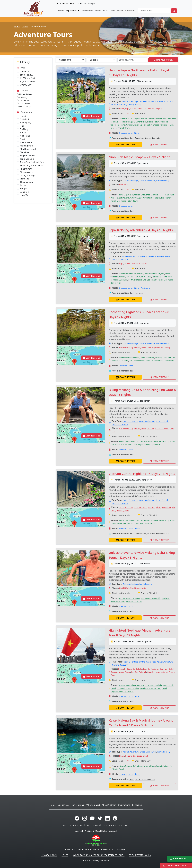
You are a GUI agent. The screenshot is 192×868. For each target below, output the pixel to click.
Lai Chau (147, 109)
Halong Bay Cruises (151, 125)
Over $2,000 (26, 85)
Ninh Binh (25, 119)
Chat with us (178, 859)
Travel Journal (117, 11)
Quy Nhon (166, 507)
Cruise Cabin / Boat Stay (145, 779)
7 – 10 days (23, 100)
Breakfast (123, 133)
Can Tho (150, 428)
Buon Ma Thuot (140, 507)
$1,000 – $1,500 (27, 78)
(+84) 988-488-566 (65, 4)
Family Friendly (135, 105)
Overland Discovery (120, 259)
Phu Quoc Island (28, 149)
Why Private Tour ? (140, 855)
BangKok (24, 192)
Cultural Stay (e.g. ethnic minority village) (152, 534)
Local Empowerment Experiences (160, 361)
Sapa (127, 109)
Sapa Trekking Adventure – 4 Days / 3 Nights (141, 230)
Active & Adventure (165, 101)
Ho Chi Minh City (126, 347)
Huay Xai (24, 195)
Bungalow (139, 138)
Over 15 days (24, 106)
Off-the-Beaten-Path (147, 101)
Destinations (124, 805)
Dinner (137, 133)
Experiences (72, 11)
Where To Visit (102, 11)
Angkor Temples (28, 156)
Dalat (23, 139)
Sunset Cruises (162, 766)
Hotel (132, 138)
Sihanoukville (26, 172)
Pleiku (159, 507)
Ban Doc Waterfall (139, 672)
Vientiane (24, 179)
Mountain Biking (147, 358)
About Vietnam (109, 805)
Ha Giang (128, 669)
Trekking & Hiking (118, 125)
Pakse (23, 185)
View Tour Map (91, 116)
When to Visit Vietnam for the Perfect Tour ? (99, 855)
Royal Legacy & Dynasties (129, 195)
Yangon (24, 189)
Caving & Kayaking (134, 125)
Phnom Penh (26, 169)
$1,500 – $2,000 (27, 81)
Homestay (139, 293)
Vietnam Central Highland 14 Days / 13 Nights (142, 474)
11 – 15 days (24, 103)
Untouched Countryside (151, 195)
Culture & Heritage (130, 101)
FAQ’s (65, 855)
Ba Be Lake (138, 669)
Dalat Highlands (154, 347)
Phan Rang (166, 347)
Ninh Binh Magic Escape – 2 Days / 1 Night (139, 157)
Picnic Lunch (146, 288)
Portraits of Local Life (151, 198)
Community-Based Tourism (122, 523)
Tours (25, 27)
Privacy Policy (49, 855)
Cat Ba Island (142, 756)
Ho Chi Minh (26, 142)
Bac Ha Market (136, 109)
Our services (87, 11)
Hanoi (23, 116)
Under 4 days (24, 94)
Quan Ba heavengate (156, 672)
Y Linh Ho (143, 264)
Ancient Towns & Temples (129, 119)
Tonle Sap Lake (27, 159)
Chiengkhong (26, 182)
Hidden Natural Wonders (158, 122)
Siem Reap (25, 152)
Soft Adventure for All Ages (130, 198)
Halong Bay (25, 123)
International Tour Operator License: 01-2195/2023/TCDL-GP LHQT (96, 849)
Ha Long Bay (157, 109)
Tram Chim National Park (32, 162)
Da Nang (24, 129)
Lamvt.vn (104, 860)
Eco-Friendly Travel (122, 128)
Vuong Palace (125, 672)
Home (61, 11)
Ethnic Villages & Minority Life (134, 122)
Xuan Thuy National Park (32, 166)
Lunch (130, 133)
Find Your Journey (163, 60)
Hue (22, 126)
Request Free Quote (175, 866)
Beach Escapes (126, 766)
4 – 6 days (23, 97)
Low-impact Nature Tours (127, 201)
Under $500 (26, 72)
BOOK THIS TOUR (125, 144)
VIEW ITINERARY (159, 144)
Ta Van (127, 264)
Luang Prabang (27, 175)
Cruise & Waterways (120, 105)
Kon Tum (151, 507)
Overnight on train (152, 138)
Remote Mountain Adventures (153, 119)
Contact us (130, 11)
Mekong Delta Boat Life (165, 358)
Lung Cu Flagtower (151, 669)
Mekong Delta (27, 146)
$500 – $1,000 (27, 75)
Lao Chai (134, 264)
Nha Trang (25, 136)
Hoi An (23, 133)
